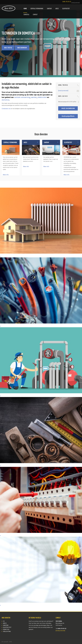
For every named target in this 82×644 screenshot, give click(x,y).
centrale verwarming (22, 97)
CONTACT (35, 15)
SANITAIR (49, 9)
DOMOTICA (26, 15)
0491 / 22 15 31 (63, 96)
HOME (25, 9)
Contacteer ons (6, 109)
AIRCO (57, 9)
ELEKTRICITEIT (66, 9)
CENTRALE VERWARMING (37, 9)
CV (4, 621)
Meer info (6, 175)
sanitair (34, 97)
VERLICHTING (7, 631)
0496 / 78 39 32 (8, 48)
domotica (5, 100)
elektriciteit (42, 97)
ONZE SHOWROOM (22, 48)
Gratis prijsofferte (68, 116)
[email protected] (76, 3)
